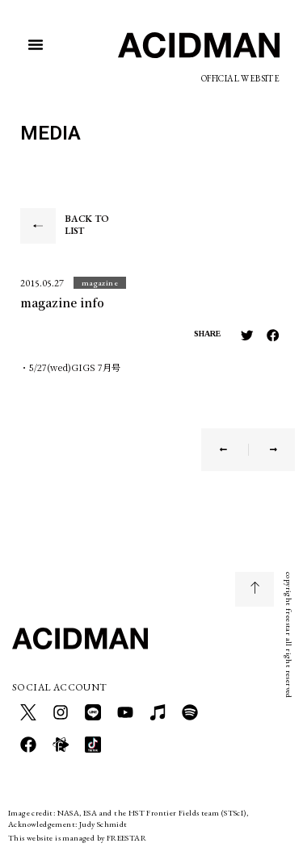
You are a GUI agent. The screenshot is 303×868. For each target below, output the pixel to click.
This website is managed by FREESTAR (77, 838)
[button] (36, 44)
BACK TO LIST (87, 225)
